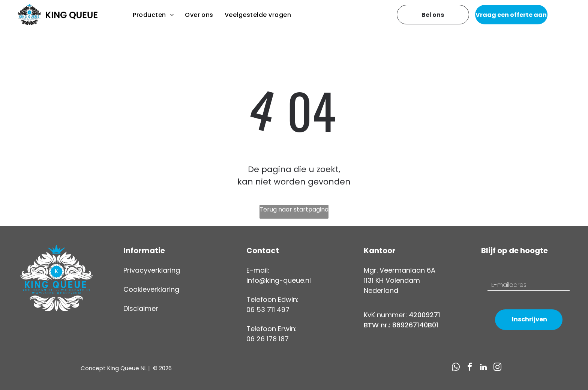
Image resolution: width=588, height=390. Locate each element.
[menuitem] (153, 15)
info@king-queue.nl (279, 280)
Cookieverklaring (151, 289)
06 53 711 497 (268, 310)
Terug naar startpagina (294, 209)
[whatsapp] (456, 368)
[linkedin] (483, 368)
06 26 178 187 (268, 339)
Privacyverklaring (152, 270)
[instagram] (497, 368)
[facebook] (469, 368)
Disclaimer (141, 308)
